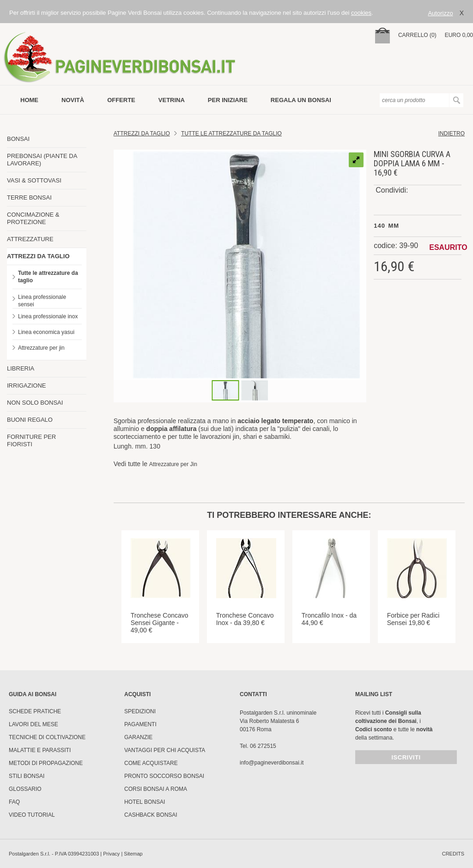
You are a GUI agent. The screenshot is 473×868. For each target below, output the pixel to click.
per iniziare (228, 100)
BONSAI (18, 139)
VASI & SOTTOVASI (34, 180)
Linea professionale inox (48, 316)
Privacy (111, 854)
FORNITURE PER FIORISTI (31, 440)
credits (453, 854)
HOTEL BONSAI (145, 802)
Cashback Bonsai (151, 815)
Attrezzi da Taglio (142, 134)
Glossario (25, 789)
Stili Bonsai (27, 776)
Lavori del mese (33, 724)
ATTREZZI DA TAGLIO (38, 256)
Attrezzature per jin (41, 348)
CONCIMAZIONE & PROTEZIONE (33, 218)
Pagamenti (140, 724)
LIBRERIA (21, 368)
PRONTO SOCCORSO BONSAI (164, 776)
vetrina (172, 100)
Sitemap (133, 854)
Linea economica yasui (46, 332)
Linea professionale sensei (42, 301)
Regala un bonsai (301, 100)
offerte (121, 100)
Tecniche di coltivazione (47, 737)
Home (29, 100)
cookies (361, 13)
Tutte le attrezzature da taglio (48, 277)
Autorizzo (440, 13)
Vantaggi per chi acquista (165, 750)
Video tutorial (32, 815)
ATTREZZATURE (30, 239)
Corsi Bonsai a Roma (156, 789)
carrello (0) (417, 35)
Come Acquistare (151, 763)
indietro (452, 134)
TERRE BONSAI (29, 197)
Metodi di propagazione (46, 763)
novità (73, 100)
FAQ (14, 802)
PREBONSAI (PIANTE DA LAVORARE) (42, 160)
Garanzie (138, 737)
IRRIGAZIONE (27, 385)
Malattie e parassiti (40, 750)
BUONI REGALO (30, 420)
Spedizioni (140, 711)
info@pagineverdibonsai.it (272, 763)
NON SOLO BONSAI (35, 403)
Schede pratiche (35, 711)
